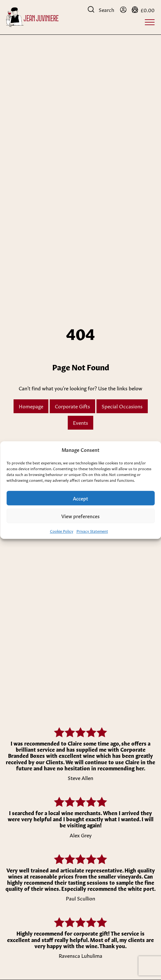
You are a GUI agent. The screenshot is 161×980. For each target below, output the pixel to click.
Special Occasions (122, 406)
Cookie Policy (62, 531)
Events (80, 422)
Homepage (31, 406)
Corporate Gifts (72, 406)
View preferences (80, 516)
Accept (80, 498)
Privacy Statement (92, 531)
